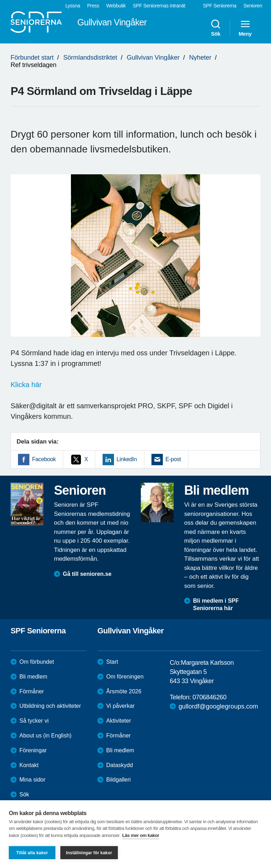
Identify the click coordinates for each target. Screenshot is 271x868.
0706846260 (209, 697)
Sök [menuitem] (216, 28)
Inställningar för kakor (89, 853)
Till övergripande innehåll (0, 0)
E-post (173, 459)
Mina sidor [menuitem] (32, 780)
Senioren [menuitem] (253, 6)
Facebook (44, 459)
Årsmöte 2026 (124, 691)
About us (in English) (46, 736)
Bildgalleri (118, 780)
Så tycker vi (34, 721)
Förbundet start (32, 58)
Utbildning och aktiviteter (50, 706)
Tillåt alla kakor (32, 853)
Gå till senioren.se (87, 574)
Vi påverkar (121, 706)
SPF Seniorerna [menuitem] (220, 6)
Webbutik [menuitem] (116, 6)
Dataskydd (120, 765)
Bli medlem (33, 677)
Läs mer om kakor (141, 835)
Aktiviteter (119, 721)
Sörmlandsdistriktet (90, 58)
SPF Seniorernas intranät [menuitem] (159, 6)
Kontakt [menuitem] (29, 765)
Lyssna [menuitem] (73, 6)
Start (112, 662)
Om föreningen (125, 677)
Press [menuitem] (93, 6)
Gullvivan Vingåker (153, 58)
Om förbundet (37, 662)
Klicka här (26, 385)
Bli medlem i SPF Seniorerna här (216, 604)
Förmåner (32, 691)
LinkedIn (127, 459)
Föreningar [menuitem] (33, 750)
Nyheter (200, 58)
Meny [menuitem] (245, 28)
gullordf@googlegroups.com (218, 706)
